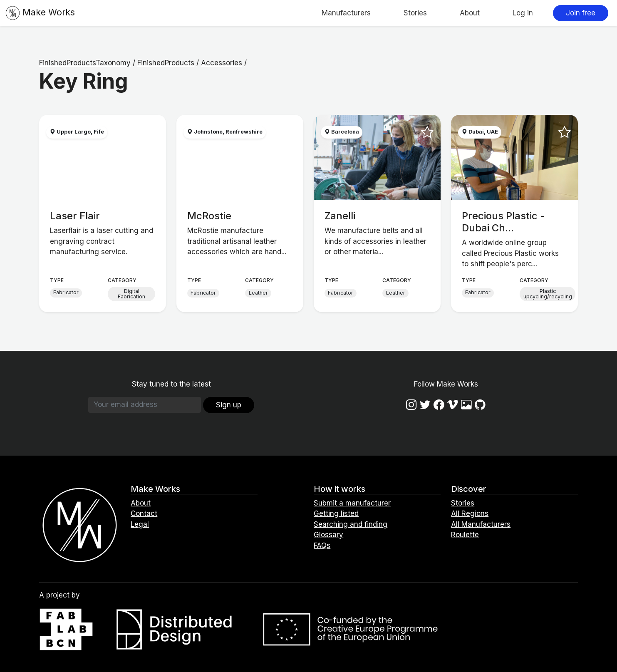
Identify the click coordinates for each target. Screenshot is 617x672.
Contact (144, 513)
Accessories (222, 63)
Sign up (229, 405)
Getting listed (336, 513)
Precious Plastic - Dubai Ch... (503, 222)
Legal (140, 524)
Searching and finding (351, 524)
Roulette (465, 535)
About (470, 13)
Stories (415, 13)
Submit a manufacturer (352, 503)
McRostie (209, 216)
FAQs (322, 546)
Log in (523, 13)
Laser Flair (75, 216)
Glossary (328, 535)
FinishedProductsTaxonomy (85, 63)
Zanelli (340, 216)
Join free (581, 13)
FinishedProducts (166, 63)
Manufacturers (346, 13)
